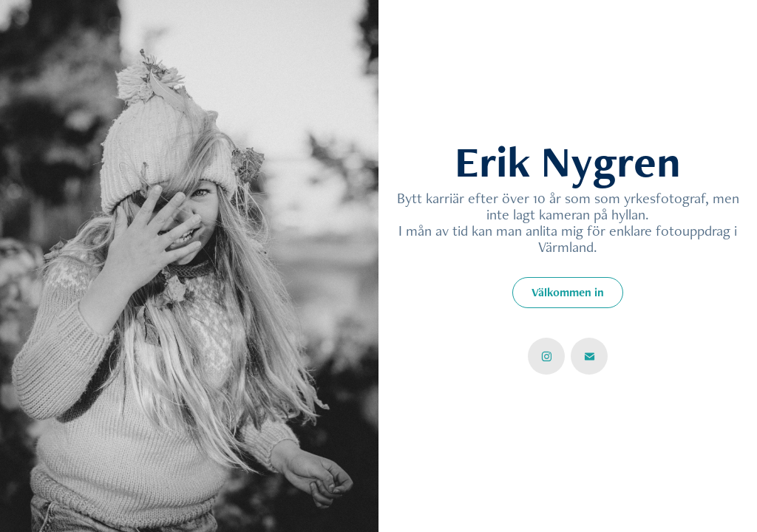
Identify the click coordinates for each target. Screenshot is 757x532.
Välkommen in (568, 292)
